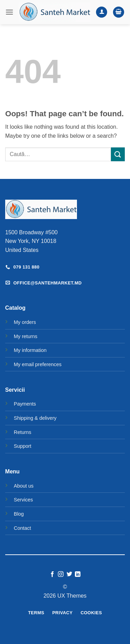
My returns (26, 336)
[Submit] (118, 154)
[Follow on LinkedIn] (78, 574)
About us (24, 486)
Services (23, 500)
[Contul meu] (102, 12)
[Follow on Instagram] (61, 574)
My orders (25, 322)
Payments (25, 404)
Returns (23, 432)
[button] (9, 12)
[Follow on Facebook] (52, 574)
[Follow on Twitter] (69, 574)
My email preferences (38, 364)
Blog (19, 514)
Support (23, 446)
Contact (23, 528)
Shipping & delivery (35, 418)
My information (30, 350)
